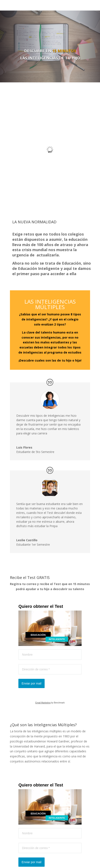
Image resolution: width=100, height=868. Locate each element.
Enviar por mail (31, 683)
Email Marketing (43, 703)
